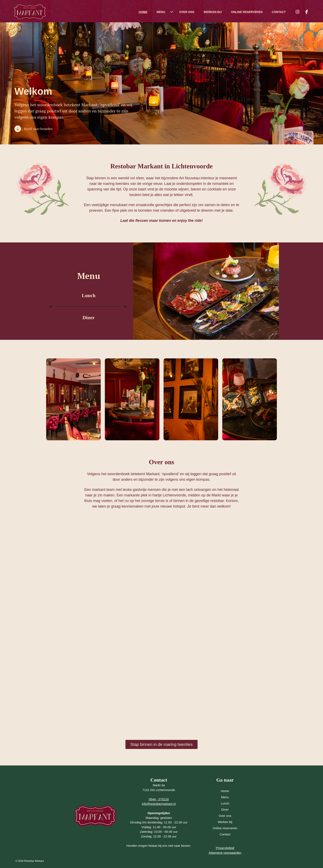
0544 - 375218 (159, 799)
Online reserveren (247, 12)
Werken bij (213, 12)
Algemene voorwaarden (225, 853)
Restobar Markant (34, 861)
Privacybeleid (225, 848)
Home (143, 12)
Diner (89, 318)
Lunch (89, 295)
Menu (161, 12)
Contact (279, 12)
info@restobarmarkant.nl (159, 804)
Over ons (187, 12)
